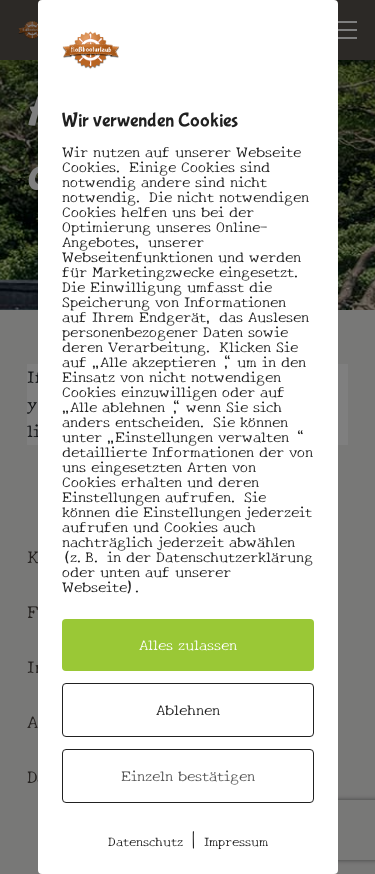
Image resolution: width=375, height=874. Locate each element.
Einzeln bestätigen (188, 776)
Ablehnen (188, 710)
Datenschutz (145, 842)
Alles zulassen (188, 645)
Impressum (236, 842)
